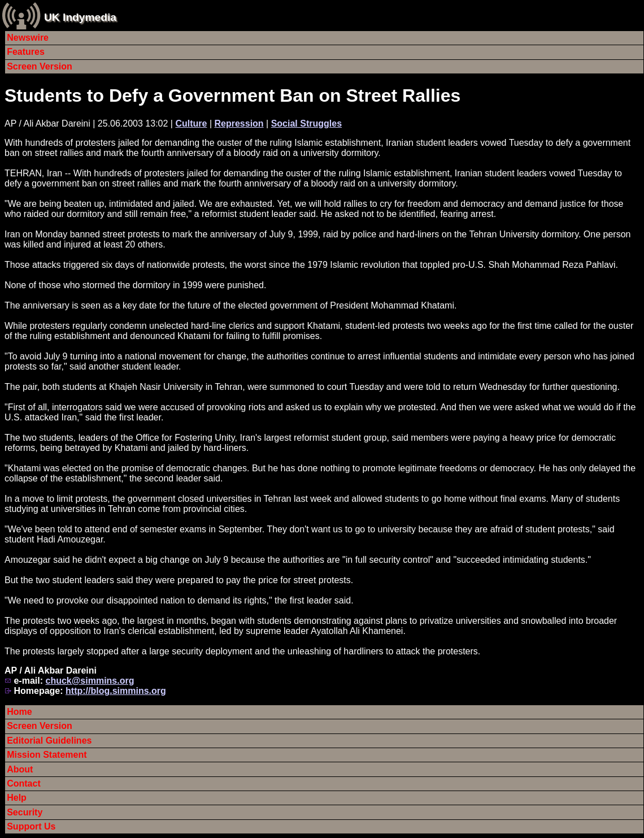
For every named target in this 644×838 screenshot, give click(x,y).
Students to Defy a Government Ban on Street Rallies (232, 95)
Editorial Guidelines (49, 741)
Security (25, 812)
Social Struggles (306, 123)
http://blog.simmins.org (116, 691)
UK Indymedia (80, 17)
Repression (239, 123)
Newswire (28, 38)
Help (17, 798)
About (20, 769)
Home (19, 712)
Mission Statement (47, 755)
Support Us (31, 826)
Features (26, 52)
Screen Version (40, 66)
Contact (24, 783)
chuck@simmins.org (90, 681)
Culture (191, 123)
